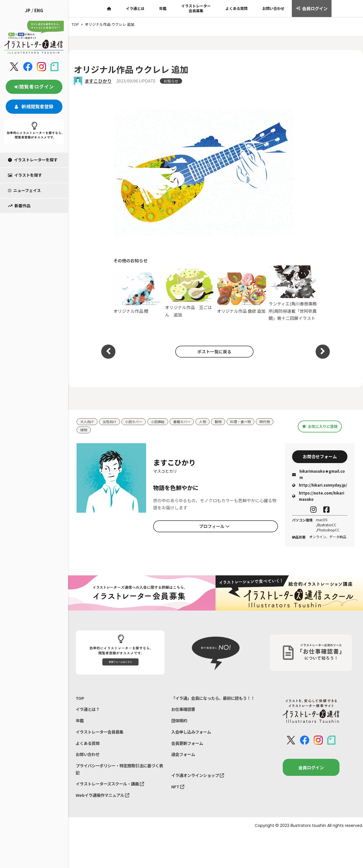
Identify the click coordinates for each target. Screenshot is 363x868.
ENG (39, 10)
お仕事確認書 (184, 719)
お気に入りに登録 (320, 426)
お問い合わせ (273, 8)
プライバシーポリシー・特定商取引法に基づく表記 (118, 774)
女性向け (111, 422)
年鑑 (163, 8)
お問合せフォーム (320, 458)
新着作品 (19, 206)
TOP (80, 700)
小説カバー (137, 422)
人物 (209, 422)
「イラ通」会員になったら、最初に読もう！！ (210, 704)
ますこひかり (98, 81)
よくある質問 (237, 8)
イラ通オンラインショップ (199, 787)
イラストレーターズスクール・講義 (112, 790)
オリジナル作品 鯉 (138, 293)
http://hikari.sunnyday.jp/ (320, 487)
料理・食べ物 (249, 422)
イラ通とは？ (88, 712)
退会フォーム (184, 766)
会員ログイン (312, 9)
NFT (178, 799)
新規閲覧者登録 (34, 106)
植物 (84, 430)
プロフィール (214, 527)
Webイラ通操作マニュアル (104, 801)
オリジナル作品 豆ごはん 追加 (190, 293)
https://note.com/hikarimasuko (318, 498)
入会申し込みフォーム (193, 743)
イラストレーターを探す (33, 160)
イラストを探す (25, 175)
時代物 (274, 422)
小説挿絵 (162, 422)
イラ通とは (135, 8)
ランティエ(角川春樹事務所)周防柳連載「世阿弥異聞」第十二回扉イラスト (293, 293)
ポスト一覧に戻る (213, 351)
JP (28, 10)
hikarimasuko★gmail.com (318, 476)
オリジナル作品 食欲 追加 (241, 293)
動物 (225, 422)
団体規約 (180, 731)
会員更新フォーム (188, 754)
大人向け (88, 422)
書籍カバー (187, 422)
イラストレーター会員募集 (196, 8)
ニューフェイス (24, 190)
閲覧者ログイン (34, 86)
